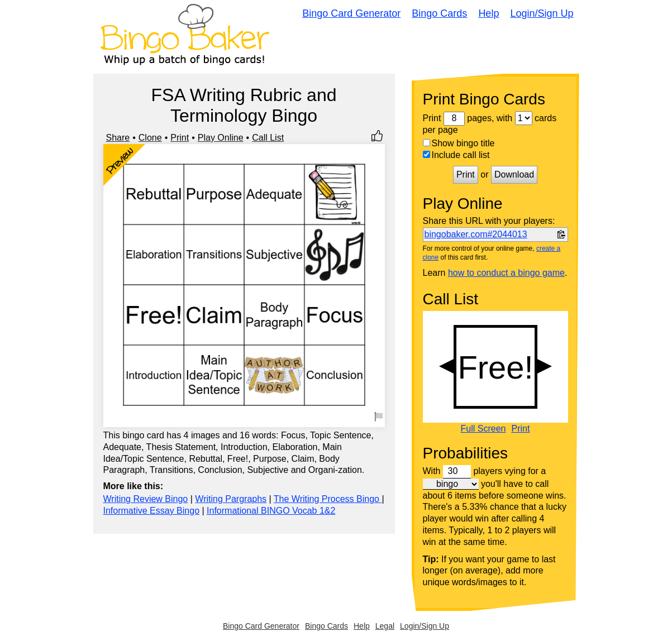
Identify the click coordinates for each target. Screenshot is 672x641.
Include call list (456, 155)
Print (180, 138)
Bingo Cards (439, 13)
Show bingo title (459, 143)
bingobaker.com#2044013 (476, 234)
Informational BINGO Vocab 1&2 (271, 511)
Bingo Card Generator (351, 13)
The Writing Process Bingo (328, 499)
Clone (150, 138)
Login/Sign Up (542, 13)
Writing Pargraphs (231, 499)
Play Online (221, 138)
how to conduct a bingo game (506, 273)
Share (118, 138)
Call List (268, 138)
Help (488, 13)
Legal (385, 626)
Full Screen (483, 429)
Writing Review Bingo (146, 499)
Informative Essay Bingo (152, 511)
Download (514, 174)
